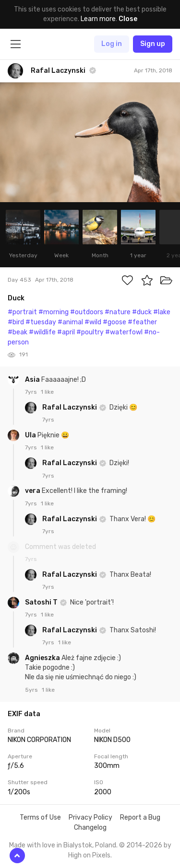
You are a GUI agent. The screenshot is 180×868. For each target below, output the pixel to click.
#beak (18, 332)
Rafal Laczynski (70, 407)
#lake (162, 312)
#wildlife (42, 332)
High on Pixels (89, 855)
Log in (112, 44)
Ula (31, 435)
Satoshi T (42, 602)
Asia (33, 380)
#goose (114, 322)
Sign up (153, 44)
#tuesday (41, 322)
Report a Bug (140, 817)
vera (33, 491)
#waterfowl (124, 332)
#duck (142, 312)
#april (66, 332)
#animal (70, 322)
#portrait (22, 312)
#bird (16, 322)
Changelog (90, 828)
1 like (47, 392)
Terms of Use (40, 817)
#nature (118, 312)
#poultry (90, 332)
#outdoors (87, 312)
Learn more (98, 19)
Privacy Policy (90, 817)
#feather (142, 322)
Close (128, 19)
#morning (54, 312)
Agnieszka (43, 658)
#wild (93, 322)
